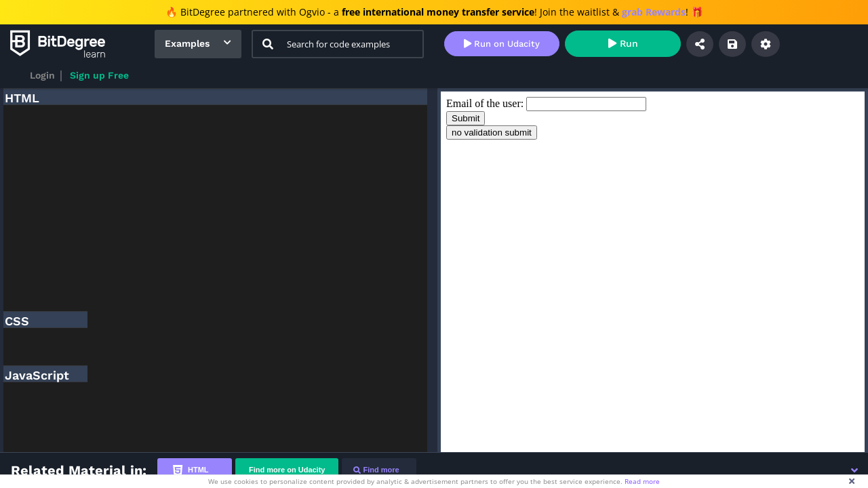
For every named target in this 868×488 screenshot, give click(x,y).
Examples (187, 43)
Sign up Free (99, 75)
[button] (854, 470)
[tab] (195, 470)
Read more (642, 481)
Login (42, 75)
